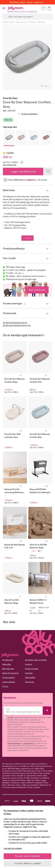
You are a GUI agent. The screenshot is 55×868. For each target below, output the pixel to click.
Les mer (27, 238)
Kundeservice (8, 660)
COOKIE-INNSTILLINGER (27, 864)
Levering (28, 664)
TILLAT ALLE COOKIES (27, 856)
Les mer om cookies (13, 848)
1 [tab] (27, 93)
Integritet (29, 673)
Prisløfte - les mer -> (15, 273)
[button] (4, 8)
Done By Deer (10, 98)
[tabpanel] (27, 57)
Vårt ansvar (30, 682)
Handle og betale (32, 669)
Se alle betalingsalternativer (15, 323)
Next (50, 57)
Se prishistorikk (10, 165)
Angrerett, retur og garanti (36, 660)
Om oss (5, 686)
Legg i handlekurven (23, 171)
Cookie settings (9, 678)
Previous (5, 57)
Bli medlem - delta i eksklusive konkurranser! (25, 276)
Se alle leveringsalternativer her (17, 325)
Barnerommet (9, 22)
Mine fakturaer (8, 669)
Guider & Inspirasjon (10, 673)
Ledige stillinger (9, 682)
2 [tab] (30, 93)
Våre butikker (30, 678)
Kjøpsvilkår (7, 664)
